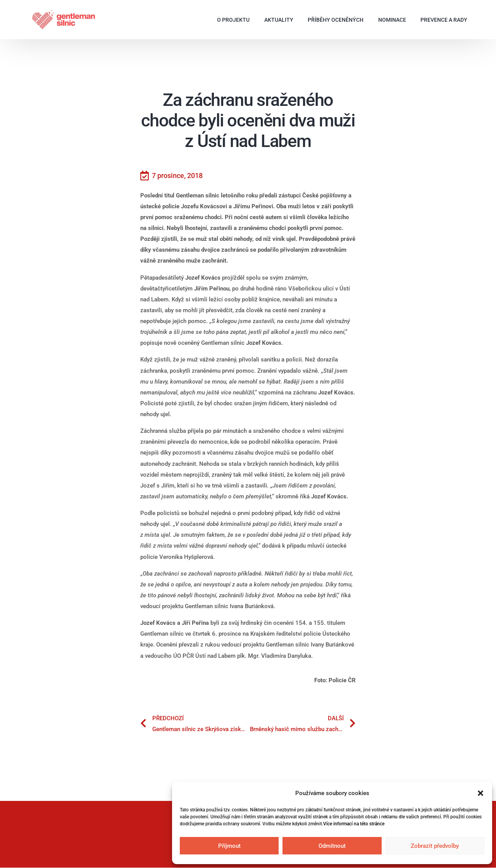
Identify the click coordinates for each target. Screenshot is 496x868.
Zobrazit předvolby (435, 846)
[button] (480, 793)
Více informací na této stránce (354, 824)
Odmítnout (332, 846)
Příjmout (229, 846)
